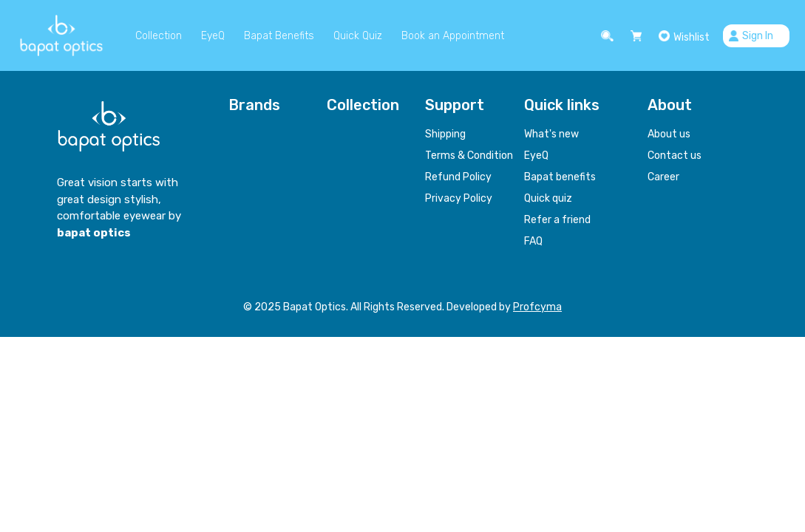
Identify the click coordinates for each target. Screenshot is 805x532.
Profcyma (537, 307)
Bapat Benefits (279, 36)
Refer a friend (557, 220)
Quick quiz (548, 198)
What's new (551, 134)
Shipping (445, 134)
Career (663, 177)
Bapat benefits (560, 177)
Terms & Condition (469, 156)
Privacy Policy (459, 198)
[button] (609, 35)
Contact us (675, 156)
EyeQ (213, 36)
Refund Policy (458, 177)
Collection (159, 36)
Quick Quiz (358, 36)
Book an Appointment (453, 36)
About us (669, 134)
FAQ (533, 241)
